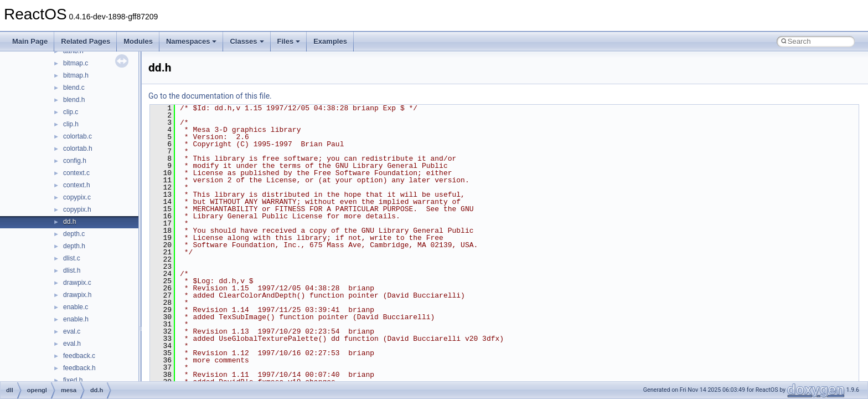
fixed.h (73, 380)
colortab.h (78, 149)
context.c (76, 173)
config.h (75, 161)
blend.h (74, 100)
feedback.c (79, 356)
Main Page (30, 41)
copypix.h (77, 209)
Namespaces (192, 41)
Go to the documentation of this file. (210, 96)
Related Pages (86, 41)
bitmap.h (76, 75)
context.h (77, 185)
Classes (247, 41)
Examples (330, 41)
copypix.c (77, 197)
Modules (138, 41)
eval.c (72, 331)
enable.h (76, 319)
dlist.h (72, 270)
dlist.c (72, 258)
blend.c (74, 88)
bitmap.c (76, 63)
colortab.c (77, 136)
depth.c (74, 234)
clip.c (71, 112)
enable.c (76, 307)
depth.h (74, 246)
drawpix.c (77, 283)
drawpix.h (77, 295)
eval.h (72, 344)
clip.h (71, 124)
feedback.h (79, 368)
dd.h (69, 222)
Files (289, 41)
